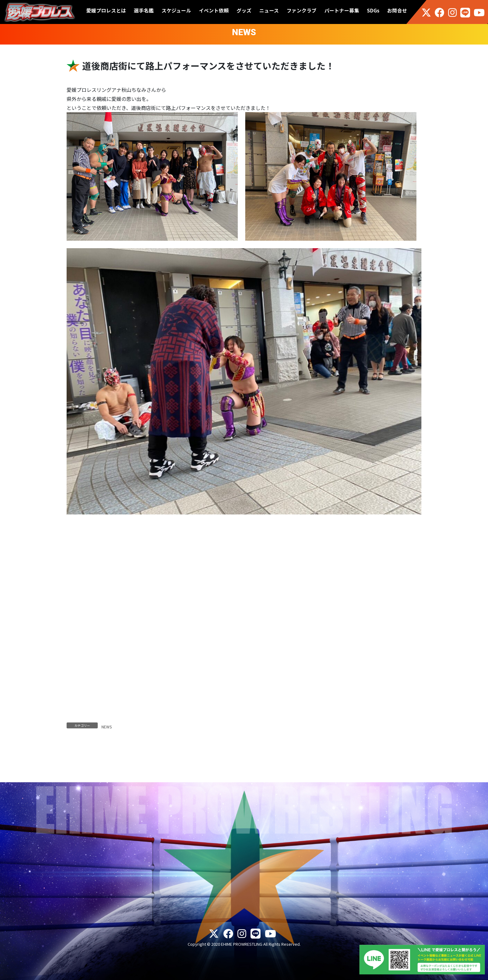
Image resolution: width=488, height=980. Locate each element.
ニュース (269, 10)
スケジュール (176, 10)
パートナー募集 (342, 10)
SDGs (373, 10)
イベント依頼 (214, 10)
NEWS (107, 727)
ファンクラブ (302, 10)
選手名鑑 (144, 10)
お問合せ (397, 10)
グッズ (244, 10)
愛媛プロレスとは (106, 10)
